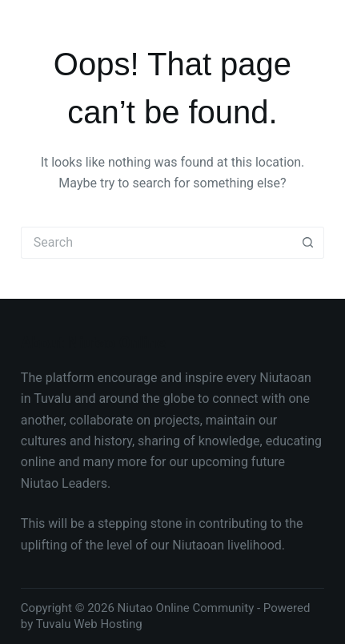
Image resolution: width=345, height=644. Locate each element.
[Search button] (308, 243)
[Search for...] (156, 243)
